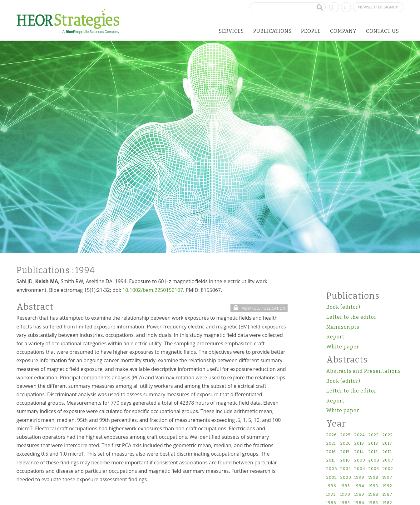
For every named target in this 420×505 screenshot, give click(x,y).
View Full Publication (259, 308)
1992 (387, 486)
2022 (388, 435)
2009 (360, 460)
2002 (388, 469)
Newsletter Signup (378, 7)
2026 (331, 435)
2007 (388, 460)
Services (231, 31)
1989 (359, 495)
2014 (359, 452)
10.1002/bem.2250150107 (153, 290)
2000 (346, 478)
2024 (360, 435)
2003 (374, 469)
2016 (331, 452)
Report (335, 337)
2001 (331, 478)
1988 (373, 495)
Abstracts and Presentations (364, 371)
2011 (331, 460)
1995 (345, 486)
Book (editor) (343, 307)
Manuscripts (343, 327)
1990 (345, 495)
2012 (387, 452)
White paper (343, 347)
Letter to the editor (351, 317)
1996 (331, 486)
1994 (359, 486)
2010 (345, 460)
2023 (374, 435)
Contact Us (383, 31)
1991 (331, 495)
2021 (331, 444)
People (311, 31)
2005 (346, 469)
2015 (345, 452)
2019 (359, 444)
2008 (374, 460)
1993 (373, 486)
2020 (346, 444)
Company (343, 31)
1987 (388, 495)
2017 (387, 444)
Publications (272, 31)
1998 (373, 478)
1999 (359, 478)
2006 (332, 469)
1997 (388, 478)
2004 (360, 469)
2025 (345, 435)
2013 (373, 452)
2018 (373, 444)
